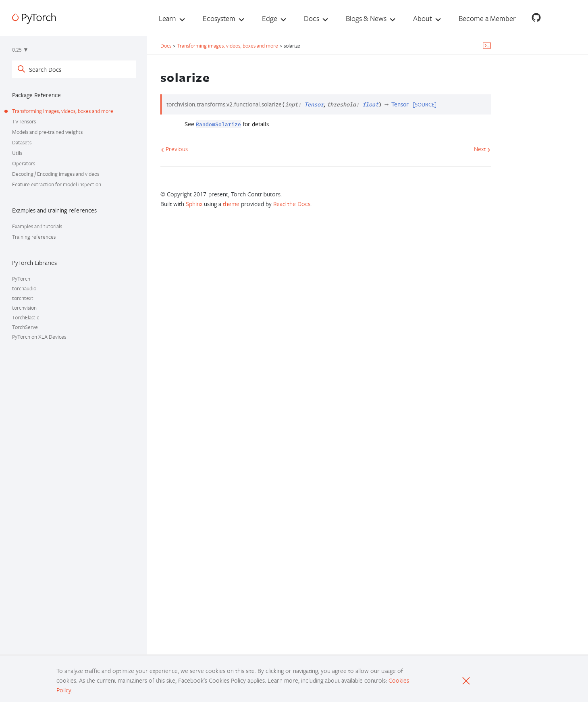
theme (231, 204)
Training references (34, 237)
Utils (17, 153)
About (423, 18)
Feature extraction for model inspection (57, 184)
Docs (312, 18)
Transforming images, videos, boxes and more (63, 111)
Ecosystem (219, 18)
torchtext (23, 298)
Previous (174, 149)
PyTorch (21, 279)
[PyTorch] (34, 18)
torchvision (24, 308)
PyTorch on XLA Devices (39, 337)
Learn (167, 18)
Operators (24, 163)
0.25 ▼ (20, 50)
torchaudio (24, 288)
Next (482, 149)
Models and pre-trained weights (47, 132)
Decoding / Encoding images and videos (56, 174)
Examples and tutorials (37, 226)
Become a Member (487, 18)
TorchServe (25, 327)
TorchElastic (26, 317)
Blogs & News (366, 18)
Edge (270, 18)
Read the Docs (292, 204)
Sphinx (194, 204)
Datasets (22, 142)
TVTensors (24, 121)
